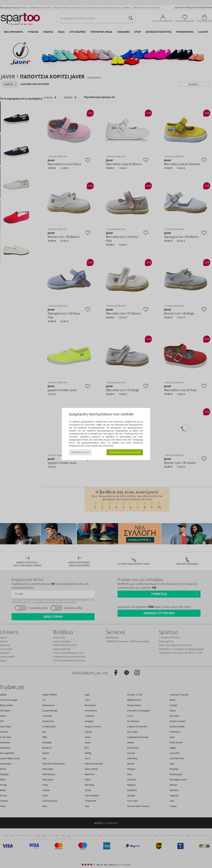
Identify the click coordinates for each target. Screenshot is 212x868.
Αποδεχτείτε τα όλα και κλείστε (125, 452)
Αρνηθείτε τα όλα (80, 452)
